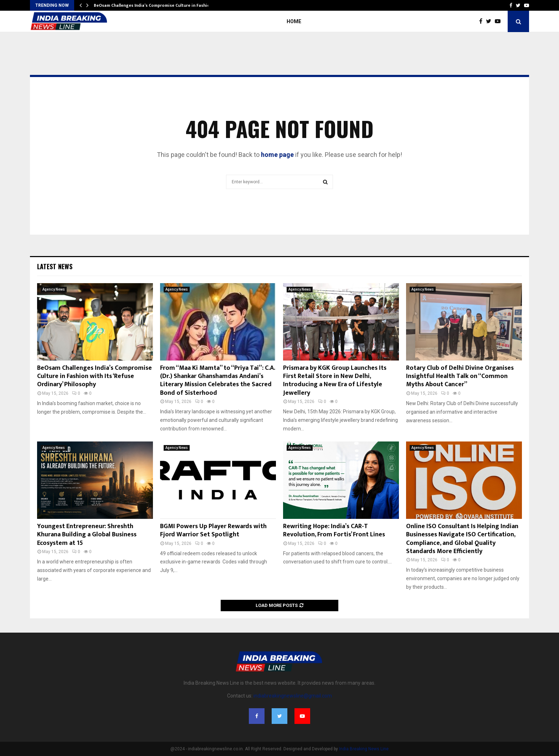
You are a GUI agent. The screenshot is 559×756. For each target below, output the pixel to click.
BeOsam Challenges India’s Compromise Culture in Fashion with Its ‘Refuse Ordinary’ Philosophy (94, 376)
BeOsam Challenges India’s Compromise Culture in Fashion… (155, 5)
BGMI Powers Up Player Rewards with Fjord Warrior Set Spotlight (213, 530)
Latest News (55, 266)
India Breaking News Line (364, 749)
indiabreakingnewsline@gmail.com (293, 696)
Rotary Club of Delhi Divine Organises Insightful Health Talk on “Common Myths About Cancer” (460, 376)
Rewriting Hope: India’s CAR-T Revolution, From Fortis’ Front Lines (334, 530)
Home (294, 21)
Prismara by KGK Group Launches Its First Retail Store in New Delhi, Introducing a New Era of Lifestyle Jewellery (335, 380)
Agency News (54, 289)
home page (277, 155)
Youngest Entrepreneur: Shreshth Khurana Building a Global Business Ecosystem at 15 (87, 535)
